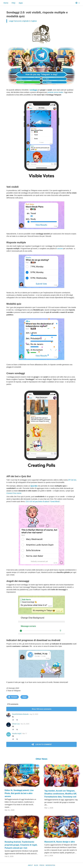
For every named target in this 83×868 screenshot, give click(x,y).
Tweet (24, 697)
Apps (21, 3)
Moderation (50, 865)
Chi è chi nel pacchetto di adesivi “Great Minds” (43, 501)
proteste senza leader (55, 92)
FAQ (13, 3)
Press (42, 865)
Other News (41, 759)
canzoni (60, 249)
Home (6, 3)
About (30, 865)
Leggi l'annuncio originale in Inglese (23, 21)
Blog (36, 865)
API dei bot (72, 480)
